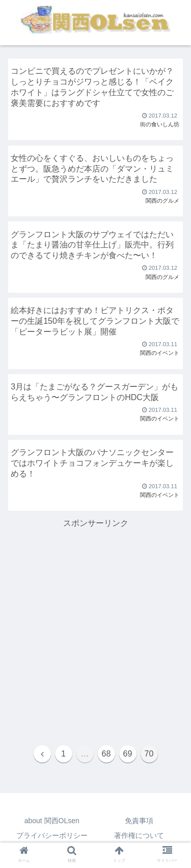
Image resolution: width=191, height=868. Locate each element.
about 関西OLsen (52, 821)
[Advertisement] (95, 626)
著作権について (139, 835)
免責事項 (139, 821)
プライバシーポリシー (52, 835)
